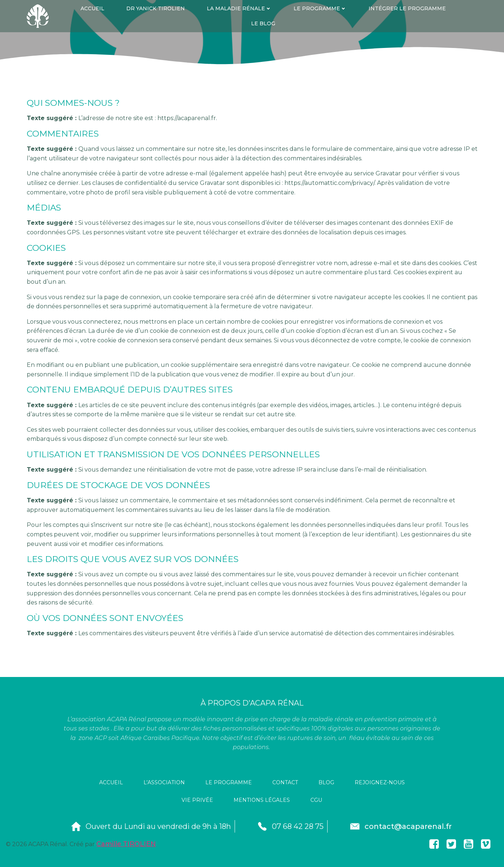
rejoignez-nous (380, 783)
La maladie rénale (239, 8)
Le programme (320, 8)
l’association (164, 783)
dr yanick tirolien (156, 8)
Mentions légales (262, 800)
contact (285, 783)
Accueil (92, 8)
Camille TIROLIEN (126, 844)
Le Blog (263, 23)
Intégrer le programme (407, 8)
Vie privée (197, 800)
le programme (229, 783)
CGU (316, 800)
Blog (326, 783)
